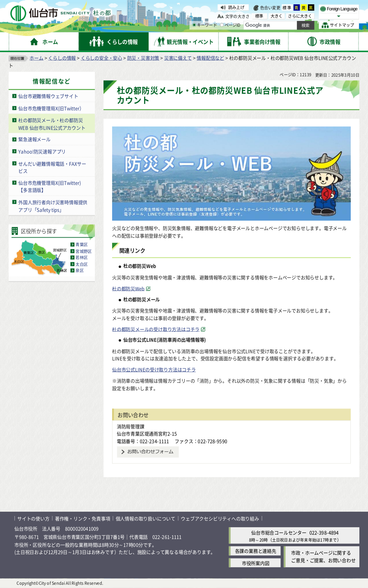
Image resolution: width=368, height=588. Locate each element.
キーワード (205, 25)
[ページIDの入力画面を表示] (222, 25)
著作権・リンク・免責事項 (83, 518)
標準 (287, 8)
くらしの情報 (62, 58)
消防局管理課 (131, 426)
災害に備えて (178, 58)
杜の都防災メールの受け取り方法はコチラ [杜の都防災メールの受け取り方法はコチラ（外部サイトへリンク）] (156, 329)
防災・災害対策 (143, 58)
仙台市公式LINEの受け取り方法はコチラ (154, 369)
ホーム (36, 58)
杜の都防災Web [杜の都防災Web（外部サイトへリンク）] (128, 288)
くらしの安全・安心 (102, 58)
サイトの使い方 (33, 518)
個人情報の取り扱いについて (146, 518)
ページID (230, 25)
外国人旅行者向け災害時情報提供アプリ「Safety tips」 (53, 206)
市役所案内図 (256, 563)
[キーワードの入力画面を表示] (194, 25)
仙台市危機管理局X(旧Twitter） (51, 108)
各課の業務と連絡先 (256, 551)
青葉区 (82, 245)
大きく (277, 16)
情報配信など (210, 58)
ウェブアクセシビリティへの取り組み (220, 518)
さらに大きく (300, 16)
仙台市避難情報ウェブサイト (48, 96)
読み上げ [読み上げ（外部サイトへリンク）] (236, 7)
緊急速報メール (34, 139)
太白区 (82, 264)
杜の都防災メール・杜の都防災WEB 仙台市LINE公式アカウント (52, 124)
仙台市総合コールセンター (279, 533)
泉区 (79, 271)
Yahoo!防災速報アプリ (42, 151)
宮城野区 (84, 251)
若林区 (82, 258)
